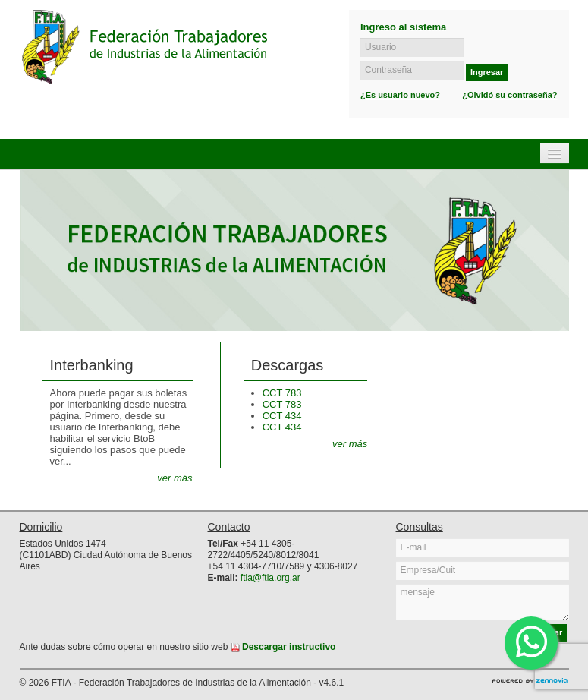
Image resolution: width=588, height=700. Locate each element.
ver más (175, 478)
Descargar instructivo (283, 647)
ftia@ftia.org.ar (270, 578)
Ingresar (487, 72)
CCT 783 (282, 393)
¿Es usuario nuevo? (400, 95)
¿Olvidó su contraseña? (509, 95)
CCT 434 (282, 416)
